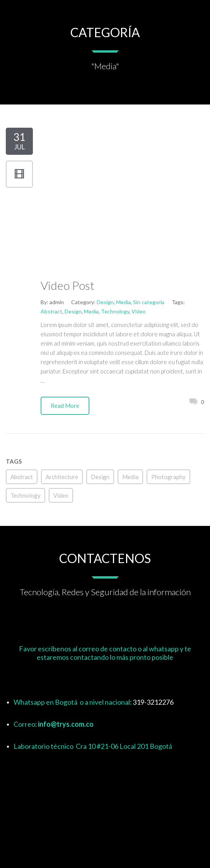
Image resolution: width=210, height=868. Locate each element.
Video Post (67, 285)
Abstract (51, 311)
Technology (115, 311)
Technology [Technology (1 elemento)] (26, 495)
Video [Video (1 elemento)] (61, 495)
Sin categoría (149, 302)
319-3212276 (153, 702)
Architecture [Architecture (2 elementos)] (62, 477)
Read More (65, 406)
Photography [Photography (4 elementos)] (168, 477)
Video (139, 311)
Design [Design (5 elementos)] (100, 477)
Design (105, 302)
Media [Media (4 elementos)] (130, 477)
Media (123, 302)
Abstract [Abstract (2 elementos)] (22, 477)
